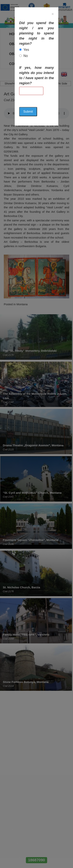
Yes (26, 50)
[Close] (53, 14)
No (26, 56)
